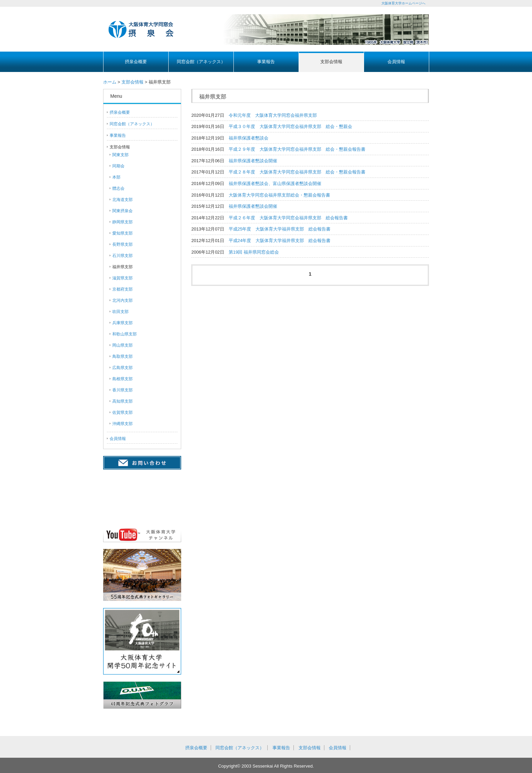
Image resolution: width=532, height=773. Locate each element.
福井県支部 (122, 267)
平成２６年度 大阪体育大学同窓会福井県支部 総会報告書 (288, 218)
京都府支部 (122, 289)
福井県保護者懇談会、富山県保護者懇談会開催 (275, 183)
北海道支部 (122, 200)
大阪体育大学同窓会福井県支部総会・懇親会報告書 (279, 195)
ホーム (110, 82)
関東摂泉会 (122, 211)
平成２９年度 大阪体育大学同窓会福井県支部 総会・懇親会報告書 (297, 149)
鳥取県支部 (122, 356)
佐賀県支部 (122, 412)
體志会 (118, 188)
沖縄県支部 (122, 424)
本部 (116, 177)
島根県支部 (122, 379)
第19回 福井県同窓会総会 (254, 252)
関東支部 (120, 155)
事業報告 (266, 62)
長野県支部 (122, 244)
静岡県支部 (122, 222)
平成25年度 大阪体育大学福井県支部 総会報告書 (280, 229)
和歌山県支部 (125, 334)
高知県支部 (122, 401)
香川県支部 (122, 390)
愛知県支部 (122, 233)
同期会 (118, 166)
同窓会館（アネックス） (201, 62)
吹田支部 (120, 312)
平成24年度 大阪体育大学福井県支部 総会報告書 (280, 241)
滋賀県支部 (122, 278)
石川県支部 (122, 256)
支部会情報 (331, 62)
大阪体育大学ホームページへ (403, 3)
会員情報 (396, 62)
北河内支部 (122, 300)
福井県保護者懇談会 (249, 138)
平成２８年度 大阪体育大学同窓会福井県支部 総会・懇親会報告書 (297, 172)
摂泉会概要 (136, 62)
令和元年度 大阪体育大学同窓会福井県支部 (273, 115)
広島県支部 (122, 368)
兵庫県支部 (122, 323)
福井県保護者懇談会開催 (253, 161)
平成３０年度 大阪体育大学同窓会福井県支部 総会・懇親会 (290, 126)
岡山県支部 (122, 345)
